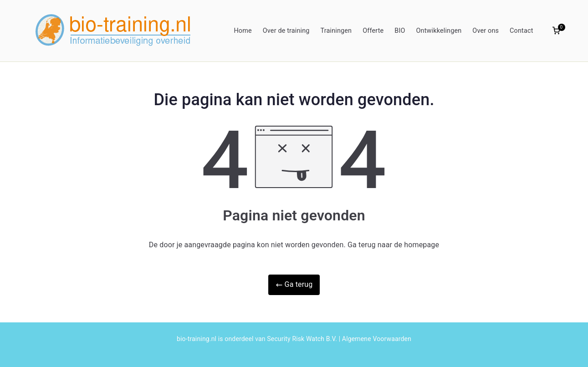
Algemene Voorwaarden (377, 339)
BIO (400, 31)
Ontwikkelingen (439, 31)
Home (243, 31)
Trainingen (336, 31)
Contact (521, 31)
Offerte (373, 31)
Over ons (486, 31)
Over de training (286, 31)
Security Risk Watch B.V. (302, 339)
